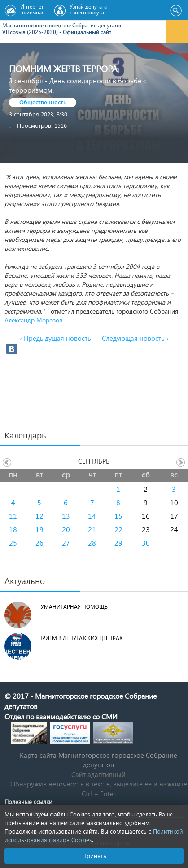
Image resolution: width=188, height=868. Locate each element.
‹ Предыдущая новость (55, 338)
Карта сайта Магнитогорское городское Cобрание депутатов (98, 760)
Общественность (43, 102)
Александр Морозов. (34, 320)
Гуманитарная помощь (73, 607)
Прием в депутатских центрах (80, 638)
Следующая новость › (135, 338)
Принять (94, 856)
